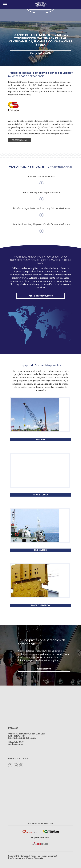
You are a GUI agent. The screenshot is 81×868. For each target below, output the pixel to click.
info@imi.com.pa (16, 744)
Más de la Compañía (40, 53)
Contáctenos (44, 669)
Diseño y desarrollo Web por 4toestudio (26, 858)
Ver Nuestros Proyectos (40, 296)
